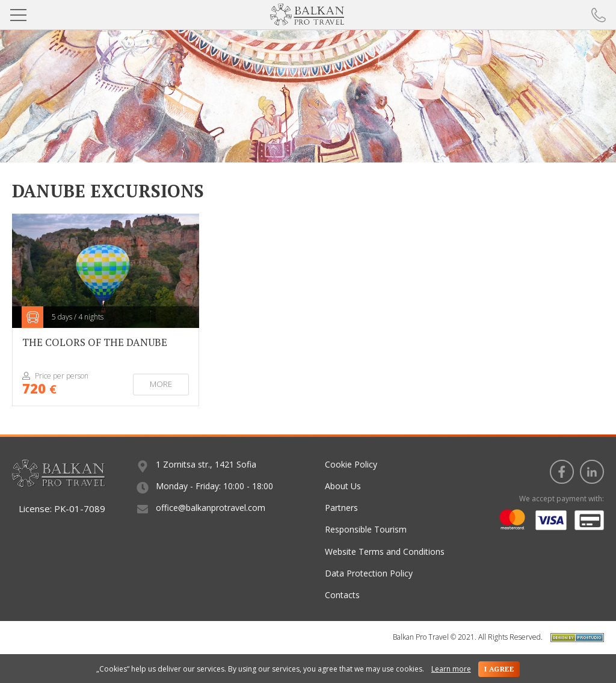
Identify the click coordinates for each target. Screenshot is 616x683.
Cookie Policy (351, 464)
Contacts (342, 595)
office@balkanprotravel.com (211, 508)
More (161, 384)
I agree (499, 669)
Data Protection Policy (369, 573)
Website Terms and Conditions (385, 552)
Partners (341, 508)
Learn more (451, 669)
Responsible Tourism (366, 529)
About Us (343, 486)
